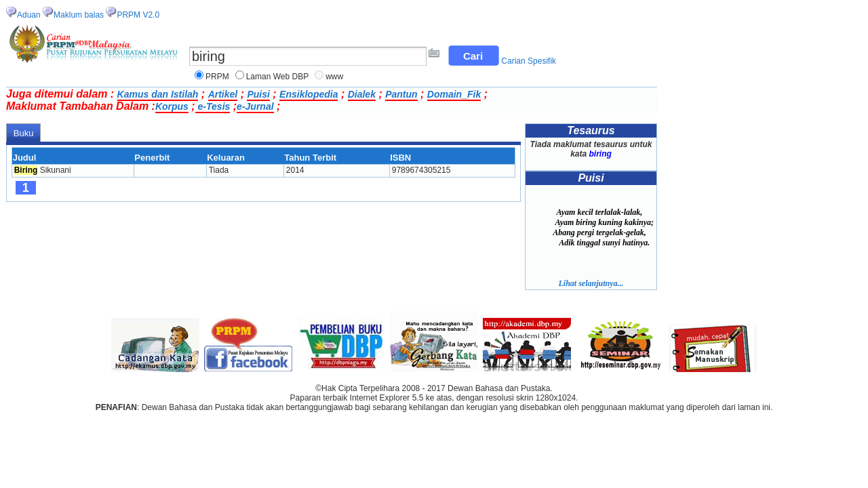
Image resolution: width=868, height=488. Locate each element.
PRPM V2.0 (138, 15)
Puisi (258, 94)
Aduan (29, 15)
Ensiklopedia (309, 94)
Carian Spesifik (529, 61)
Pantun (401, 94)
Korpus (172, 106)
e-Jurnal (255, 106)
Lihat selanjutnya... (591, 283)
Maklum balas (79, 15)
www (334, 77)
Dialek (362, 94)
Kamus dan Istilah (158, 94)
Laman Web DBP (278, 77)
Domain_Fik (454, 94)
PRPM (217, 77)
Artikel (223, 94)
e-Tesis (213, 106)
